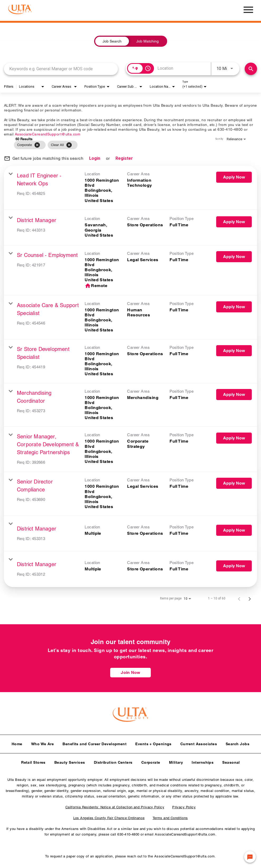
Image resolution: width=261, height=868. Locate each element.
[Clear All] (69, 145)
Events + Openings (153, 742)
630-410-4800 (128, 833)
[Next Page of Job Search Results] (250, 598)
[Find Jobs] (251, 69)
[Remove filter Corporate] (37, 145)
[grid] (120, 145)
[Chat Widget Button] (250, 857)
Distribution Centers (113, 761)
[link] (130, 188)
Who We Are (43, 742)
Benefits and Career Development (95, 742)
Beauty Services (70, 761)
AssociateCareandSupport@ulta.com (48, 134)
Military (176, 761)
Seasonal (231, 761)
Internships (203, 761)
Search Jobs (238, 742)
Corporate (151, 761)
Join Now (130, 672)
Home (17, 742)
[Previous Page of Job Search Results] (239, 598)
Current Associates (199, 742)
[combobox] (61, 69)
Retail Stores (33, 761)
